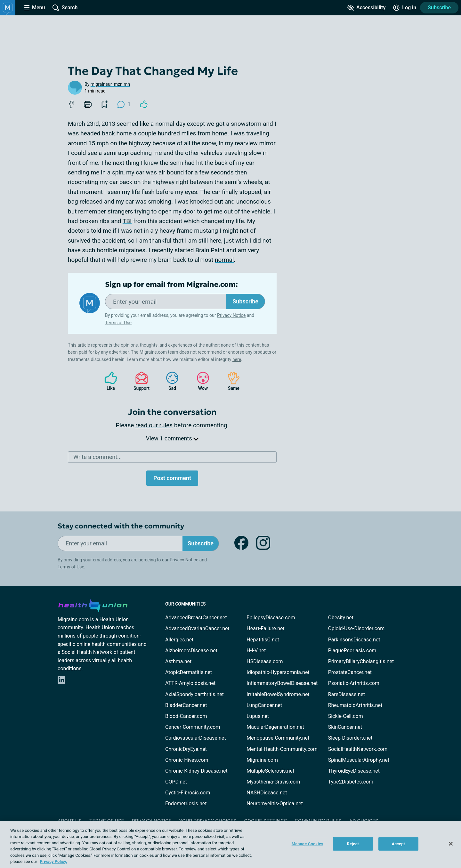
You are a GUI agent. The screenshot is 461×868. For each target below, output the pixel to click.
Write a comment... (97, 457)
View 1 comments (172, 438)
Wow (200, 381)
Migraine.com (262, 760)
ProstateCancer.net (350, 672)
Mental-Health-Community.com (282, 749)
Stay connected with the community (121, 526)
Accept (398, 844)
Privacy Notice (231, 315)
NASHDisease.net (267, 793)
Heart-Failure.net (265, 628)
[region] (230, 844)
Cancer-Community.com (193, 727)
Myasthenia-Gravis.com (273, 782)
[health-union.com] (93, 605)
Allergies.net (179, 640)
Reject (353, 844)
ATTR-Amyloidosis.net (190, 683)
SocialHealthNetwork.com (358, 749)
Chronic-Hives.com (187, 760)
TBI (127, 221)
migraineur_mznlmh (110, 84)
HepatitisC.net (263, 640)
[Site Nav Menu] (35, 8)
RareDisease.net (347, 694)
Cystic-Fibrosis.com (188, 793)
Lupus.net (258, 716)
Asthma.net (178, 661)
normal (224, 260)
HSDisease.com (265, 661)
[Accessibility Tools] (366, 8)
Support (139, 381)
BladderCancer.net (186, 705)
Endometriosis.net (186, 804)
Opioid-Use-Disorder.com (356, 628)
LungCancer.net (264, 705)
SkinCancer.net (345, 727)
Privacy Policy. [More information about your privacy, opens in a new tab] (53, 861)
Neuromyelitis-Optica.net (275, 804)
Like (108, 381)
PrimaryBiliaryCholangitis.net (361, 661)
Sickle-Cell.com (346, 716)
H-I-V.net (256, 651)
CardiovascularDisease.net (195, 738)
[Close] (451, 844)
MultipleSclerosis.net (270, 771)
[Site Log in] (405, 8)
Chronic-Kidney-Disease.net (196, 771)
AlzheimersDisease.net (191, 651)
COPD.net (176, 782)
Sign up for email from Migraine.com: (171, 285)
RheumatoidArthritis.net (355, 705)
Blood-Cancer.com (186, 716)
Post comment (172, 478)
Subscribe (439, 8)
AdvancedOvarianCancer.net (197, 628)
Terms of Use (118, 323)
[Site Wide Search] (65, 8)
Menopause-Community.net (278, 738)
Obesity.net (341, 618)
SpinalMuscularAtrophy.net (359, 760)
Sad (169, 381)
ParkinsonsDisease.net (354, 640)
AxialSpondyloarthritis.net (194, 694)
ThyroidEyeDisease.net (354, 771)
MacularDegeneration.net (275, 727)
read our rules (154, 425)
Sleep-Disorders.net (350, 738)
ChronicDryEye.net (186, 749)
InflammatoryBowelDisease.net (282, 683)
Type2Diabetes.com (351, 782)
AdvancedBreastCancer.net (196, 618)
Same (230, 381)
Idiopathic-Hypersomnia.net (278, 672)
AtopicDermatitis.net (189, 672)
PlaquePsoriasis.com (352, 651)
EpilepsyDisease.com (271, 618)
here (237, 359)
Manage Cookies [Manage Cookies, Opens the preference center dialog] (307, 844)
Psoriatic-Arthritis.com (354, 683)
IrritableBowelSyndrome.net (278, 694)
